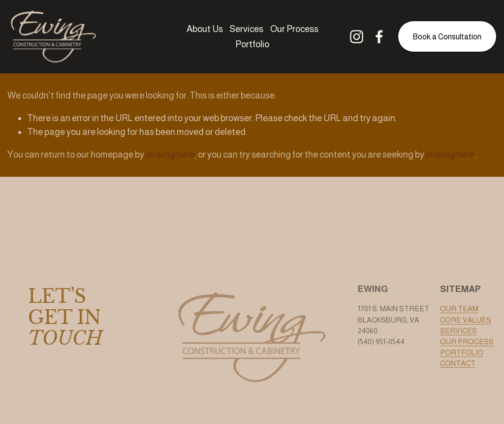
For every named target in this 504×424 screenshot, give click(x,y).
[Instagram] (357, 37)
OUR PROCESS (467, 342)
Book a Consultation (447, 37)
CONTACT (458, 363)
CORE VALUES (466, 320)
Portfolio (252, 44)
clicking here (170, 154)
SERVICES (458, 331)
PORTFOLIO (462, 353)
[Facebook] (379, 37)
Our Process (294, 29)
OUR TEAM (459, 309)
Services (246, 29)
